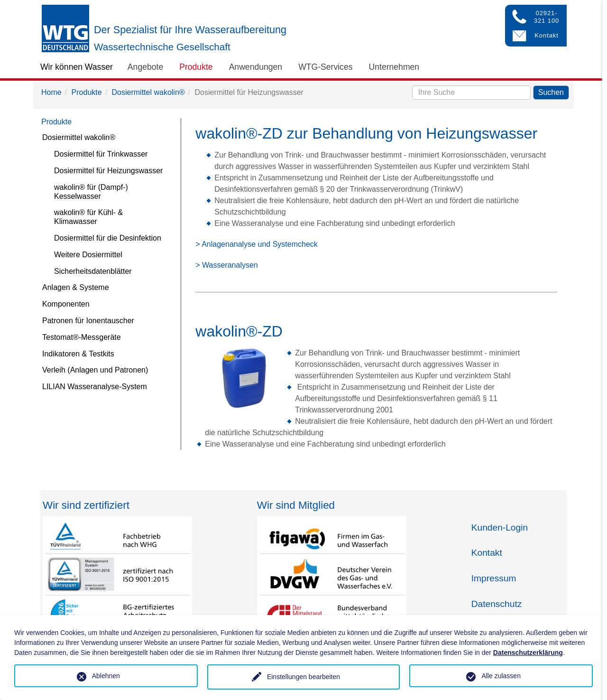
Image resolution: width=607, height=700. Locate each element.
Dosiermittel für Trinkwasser (101, 154)
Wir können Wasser (77, 67)
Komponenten (66, 304)
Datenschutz (497, 604)
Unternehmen (394, 67)
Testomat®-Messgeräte (82, 337)
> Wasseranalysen (226, 265)
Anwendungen (256, 67)
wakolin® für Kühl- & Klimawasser (88, 217)
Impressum (494, 578)
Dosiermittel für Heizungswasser (108, 171)
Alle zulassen (501, 676)
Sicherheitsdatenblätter (93, 271)
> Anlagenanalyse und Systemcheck (257, 244)
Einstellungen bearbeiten (303, 677)
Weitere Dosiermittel (88, 255)
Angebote (145, 67)
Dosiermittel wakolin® (148, 92)
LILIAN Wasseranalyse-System (95, 387)
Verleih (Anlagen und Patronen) (95, 370)
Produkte (196, 67)
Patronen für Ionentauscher (88, 321)
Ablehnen (106, 676)
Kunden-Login (500, 527)
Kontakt (487, 553)
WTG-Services (325, 67)
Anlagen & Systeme (76, 287)
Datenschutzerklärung (528, 653)
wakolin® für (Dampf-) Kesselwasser (91, 192)
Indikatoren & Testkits (78, 354)
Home (51, 92)
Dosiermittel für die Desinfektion (108, 238)
